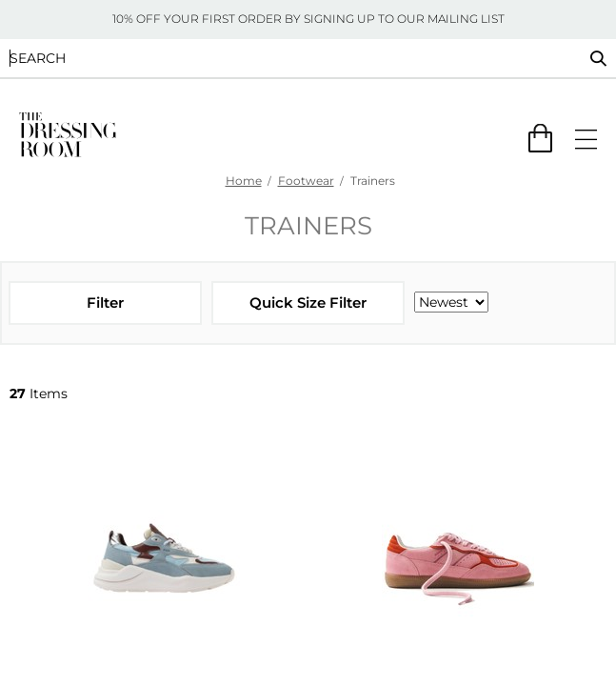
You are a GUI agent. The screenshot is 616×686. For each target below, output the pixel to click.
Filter (105, 303)
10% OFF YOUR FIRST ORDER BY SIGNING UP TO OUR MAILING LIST (308, 19)
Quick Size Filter (308, 303)
